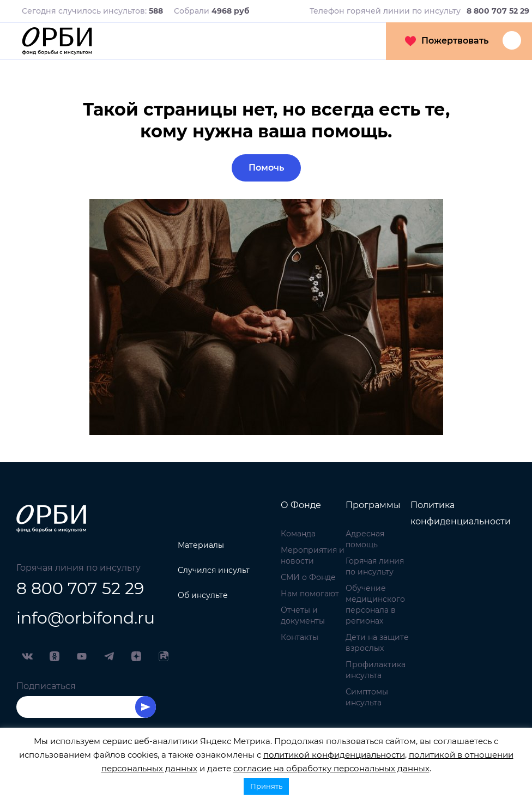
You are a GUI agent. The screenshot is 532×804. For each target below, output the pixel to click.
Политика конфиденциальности (461, 513)
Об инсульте (203, 595)
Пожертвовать (447, 41)
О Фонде (301, 505)
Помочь (266, 168)
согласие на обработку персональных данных (331, 768)
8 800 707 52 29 (80, 588)
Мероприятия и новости (313, 555)
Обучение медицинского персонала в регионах (375, 604)
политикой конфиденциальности (334, 755)
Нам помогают (310, 594)
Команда (298, 534)
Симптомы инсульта (367, 697)
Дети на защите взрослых (377, 643)
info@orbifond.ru (86, 618)
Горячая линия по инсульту (375, 566)
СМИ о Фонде (308, 577)
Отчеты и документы (303, 615)
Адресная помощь (365, 539)
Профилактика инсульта (376, 670)
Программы (373, 505)
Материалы (201, 545)
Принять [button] (266, 786)
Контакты (300, 637)
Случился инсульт (214, 570)
